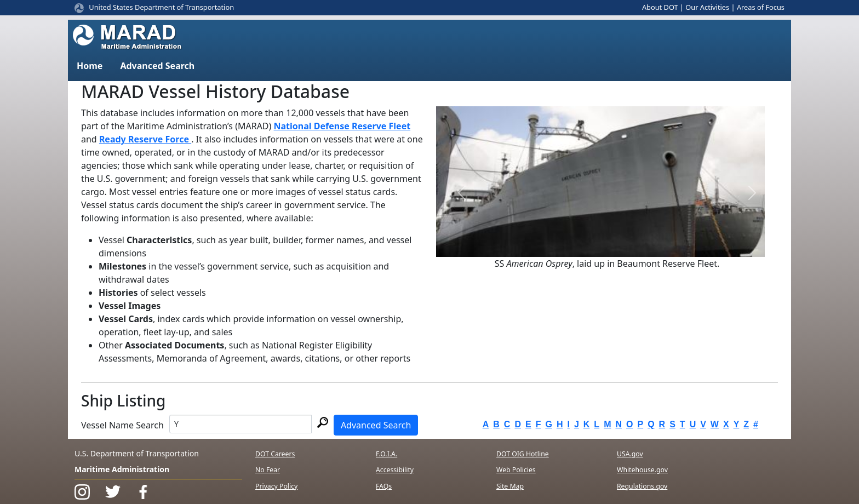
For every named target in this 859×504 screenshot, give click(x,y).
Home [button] (90, 66)
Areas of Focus (761, 7)
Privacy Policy (276, 486)
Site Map (510, 486)
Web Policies (516, 470)
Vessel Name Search (122, 425)
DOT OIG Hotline (523, 454)
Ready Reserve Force (145, 139)
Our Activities (707, 7)
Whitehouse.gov (642, 470)
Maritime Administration (122, 469)
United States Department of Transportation (161, 7)
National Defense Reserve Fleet (342, 126)
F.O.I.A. (386, 454)
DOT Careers (275, 454)
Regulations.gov (642, 486)
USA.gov (630, 454)
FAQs (384, 486)
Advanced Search (376, 425)
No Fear (268, 470)
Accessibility (395, 470)
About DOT (660, 7)
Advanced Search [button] (157, 66)
